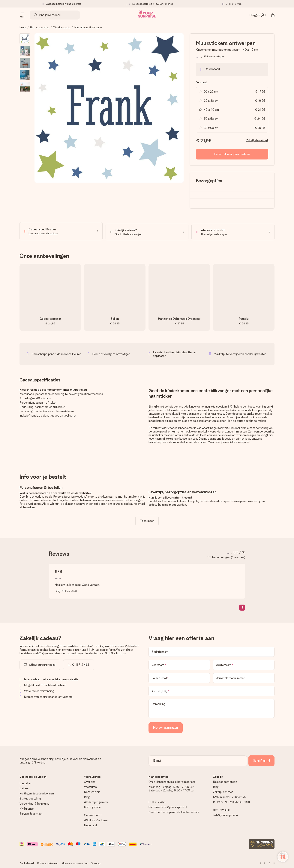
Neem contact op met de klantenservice (174, 811)
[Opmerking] (211, 707)
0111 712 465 (234, 4)
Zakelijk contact (223, 790)
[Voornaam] (179, 663)
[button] (25, 39)
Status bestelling (30, 797)
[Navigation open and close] (22, 15)
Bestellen (25, 782)
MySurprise (27, 807)
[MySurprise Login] (257, 15)
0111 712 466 (222, 809)
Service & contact (31, 812)
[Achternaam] (244, 663)
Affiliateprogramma (96, 801)
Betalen (24, 787)
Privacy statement (47, 862)
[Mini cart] (271, 15)
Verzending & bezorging (34, 802)
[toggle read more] (147, 519)
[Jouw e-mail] (179, 676)
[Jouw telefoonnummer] (244, 676)
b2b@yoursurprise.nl (42, 663)
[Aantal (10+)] (211, 690)
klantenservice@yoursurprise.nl (168, 806)
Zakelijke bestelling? (257, 140)
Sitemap (96, 862)
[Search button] (36, 15)
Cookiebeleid (27, 862)
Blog (87, 795)
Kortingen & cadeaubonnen (37, 792)
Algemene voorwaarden (74, 862)
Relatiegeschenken (225, 780)
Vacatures (90, 785)
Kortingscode (92, 806)
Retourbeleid (92, 790)
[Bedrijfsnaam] (211, 650)
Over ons (90, 780)
